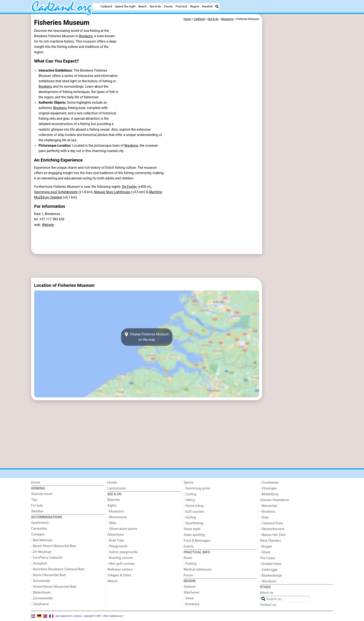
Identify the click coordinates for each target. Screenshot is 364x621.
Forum (188, 575)
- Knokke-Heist (271, 564)
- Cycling (190, 494)
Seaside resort (42, 494)
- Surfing (190, 517)
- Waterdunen (41, 593)
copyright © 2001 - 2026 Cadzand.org (103, 616)
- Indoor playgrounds (123, 552)
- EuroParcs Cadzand (47, 558)
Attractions (116, 535)
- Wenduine (268, 581)
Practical (181, 6)
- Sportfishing (193, 523)
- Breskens (268, 512)
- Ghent (265, 552)
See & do (155, 6)
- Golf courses (194, 512)
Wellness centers (120, 570)
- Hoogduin (39, 563)
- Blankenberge (271, 576)
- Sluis (264, 517)
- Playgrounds (118, 546)
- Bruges (266, 547)
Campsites (39, 529)
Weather (207, 6)
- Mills (112, 523)
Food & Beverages (197, 541)
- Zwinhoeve (40, 604)
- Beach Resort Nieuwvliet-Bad (53, 546)
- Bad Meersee (42, 540)
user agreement (64, 616)
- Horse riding (194, 506)
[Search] (217, 7)
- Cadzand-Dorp (271, 523)
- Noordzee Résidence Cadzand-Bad (58, 569)
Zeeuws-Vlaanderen (275, 500)
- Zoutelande (269, 483)
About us (267, 593)
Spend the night (125, 6)
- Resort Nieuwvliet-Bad (48, 575)
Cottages (38, 534)
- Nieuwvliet (269, 506)
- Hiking (189, 500)
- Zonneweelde (42, 598)
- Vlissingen (269, 488)
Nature (112, 581)
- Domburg (191, 604)
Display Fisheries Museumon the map (146, 337)
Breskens (86, 36)
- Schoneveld (41, 581)
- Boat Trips (116, 540)
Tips (34, 500)
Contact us (268, 605)
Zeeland (190, 587)
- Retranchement (272, 529)
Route (188, 558)
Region (194, 6)
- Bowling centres (120, 558)
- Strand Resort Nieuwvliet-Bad (54, 587)
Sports (188, 483)
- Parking (190, 564)
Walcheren (191, 593)
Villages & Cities (119, 575)
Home (36, 483)
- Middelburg (269, 494)
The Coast (268, 558)
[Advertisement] (298, 121)
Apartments (40, 523)
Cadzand (106, 6)
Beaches (114, 500)
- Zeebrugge (269, 570)
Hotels (112, 483)
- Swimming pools (197, 488)
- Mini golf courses (121, 564)
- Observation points (122, 529)
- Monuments (117, 517)
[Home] (96, 7)
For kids (37, 506)
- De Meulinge (41, 552)
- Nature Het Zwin (273, 535)
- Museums (116, 511)
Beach (142, 6)
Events (168, 6)
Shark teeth (192, 529)
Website (48, 225)
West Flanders (271, 541)
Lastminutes (117, 488)
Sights (112, 506)
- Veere (189, 598)
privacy (78, 616)
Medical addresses (198, 570)
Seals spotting (194, 535)
